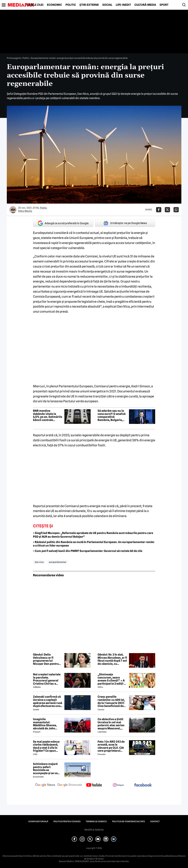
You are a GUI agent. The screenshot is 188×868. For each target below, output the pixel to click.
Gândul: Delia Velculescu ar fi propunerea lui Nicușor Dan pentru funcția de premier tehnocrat (46, 659)
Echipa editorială (38, 821)
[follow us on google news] (45, 785)
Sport (164, 5)
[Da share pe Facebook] (159, 210)
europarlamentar (58, 562)
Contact (155, 821)
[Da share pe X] (167, 210)
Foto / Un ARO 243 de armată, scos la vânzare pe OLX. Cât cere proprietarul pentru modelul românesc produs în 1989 (111, 746)
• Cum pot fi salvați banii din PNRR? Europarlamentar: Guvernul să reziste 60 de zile (88, 551)
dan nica (39, 562)
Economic (54, 5)
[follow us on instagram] (119, 785)
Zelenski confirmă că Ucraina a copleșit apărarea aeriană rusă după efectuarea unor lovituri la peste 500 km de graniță (48, 701)
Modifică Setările (94, 830)
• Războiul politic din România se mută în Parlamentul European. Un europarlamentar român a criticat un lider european (94, 544)
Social (107, 5)
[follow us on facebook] (143, 785)
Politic (71, 5)
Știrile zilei (35, 5)
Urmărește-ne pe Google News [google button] (125, 223)
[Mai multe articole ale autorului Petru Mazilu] (13, 210)
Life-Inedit (123, 5)
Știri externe (89, 5)
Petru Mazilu (25, 211)
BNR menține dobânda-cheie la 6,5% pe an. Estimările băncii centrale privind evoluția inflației (48, 415)
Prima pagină (14, 58)
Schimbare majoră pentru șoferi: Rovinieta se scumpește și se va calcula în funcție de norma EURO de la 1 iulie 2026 (46, 769)
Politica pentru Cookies (67, 821)
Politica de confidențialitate (128, 821)
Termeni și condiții (96, 821)
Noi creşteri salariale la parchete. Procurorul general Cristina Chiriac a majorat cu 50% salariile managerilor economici (47, 679)
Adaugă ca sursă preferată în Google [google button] (63, 223)
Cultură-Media (145, 5)
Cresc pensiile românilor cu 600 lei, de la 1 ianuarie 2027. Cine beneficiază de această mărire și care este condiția (112, 701)
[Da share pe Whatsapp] (176, 210)
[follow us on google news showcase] (70, 785)
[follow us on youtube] (94, 785)
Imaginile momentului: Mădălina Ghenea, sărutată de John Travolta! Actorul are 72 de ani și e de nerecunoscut (47, 724)
